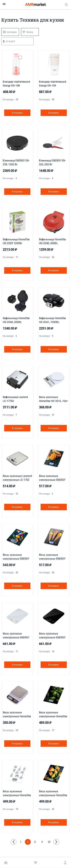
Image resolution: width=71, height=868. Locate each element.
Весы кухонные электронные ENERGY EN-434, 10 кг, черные (52, 636)
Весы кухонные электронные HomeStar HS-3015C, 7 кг (53, 715)
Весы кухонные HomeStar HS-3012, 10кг (53, 399)
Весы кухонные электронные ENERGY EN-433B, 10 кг (16, 557)
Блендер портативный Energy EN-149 (53, 84)
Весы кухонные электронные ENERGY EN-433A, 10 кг (52, 478)
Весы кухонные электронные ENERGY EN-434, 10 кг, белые (16, 636)
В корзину (17, 113)
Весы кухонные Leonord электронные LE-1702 (17, 478)
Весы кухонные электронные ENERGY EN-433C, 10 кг (52, 557)
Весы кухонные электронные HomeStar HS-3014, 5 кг (17, 715)
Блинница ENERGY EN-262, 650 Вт (52, 162)
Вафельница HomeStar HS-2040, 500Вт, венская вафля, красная (53, 242)
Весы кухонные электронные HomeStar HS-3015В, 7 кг (53, 794)
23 (49, 842)
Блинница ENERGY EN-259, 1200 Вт (16, 162)
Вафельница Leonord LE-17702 (15, 399)
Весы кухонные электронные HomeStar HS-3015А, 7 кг (17, 794)
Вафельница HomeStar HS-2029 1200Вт (16, 241)
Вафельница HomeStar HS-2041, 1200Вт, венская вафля (52, 320)
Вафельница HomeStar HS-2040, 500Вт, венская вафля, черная (16, 320)
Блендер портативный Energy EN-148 (16, 84)
